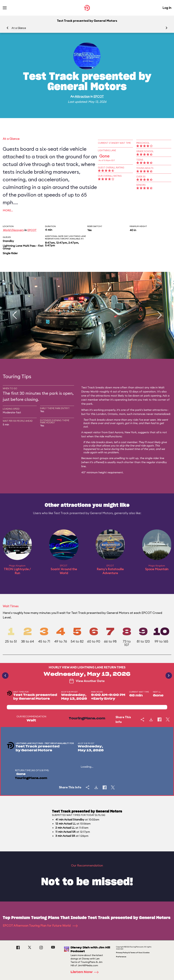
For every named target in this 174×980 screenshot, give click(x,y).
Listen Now (86, 972)
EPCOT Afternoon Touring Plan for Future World (40, 926)
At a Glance (19, 28)
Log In (167, 8)
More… (8, 210)
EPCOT (99, 96)
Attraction (82, 96)
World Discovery (13, 230)
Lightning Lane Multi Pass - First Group (23, 247)
